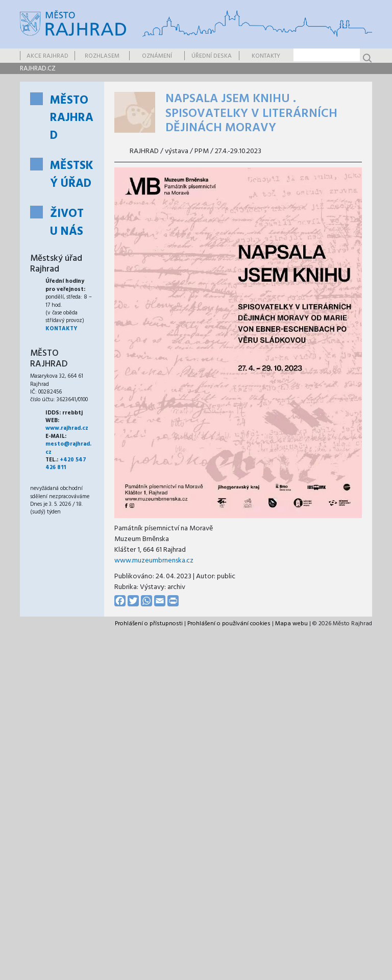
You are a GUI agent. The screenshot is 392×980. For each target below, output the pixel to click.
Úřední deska (212, 56)
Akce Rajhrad (47, 56)
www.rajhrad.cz (67, 428)
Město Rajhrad (72, 118)
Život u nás (67, 223)
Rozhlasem (102, 56)
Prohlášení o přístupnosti (149, 624)
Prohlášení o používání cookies (229, 624)
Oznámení (157, 56)
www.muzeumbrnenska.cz (154, 561)
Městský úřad (72, 175)
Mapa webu (291, 624)
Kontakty (266, 56)
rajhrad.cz (38, 69)
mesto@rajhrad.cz (68, 448)
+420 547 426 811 (66, 464)
